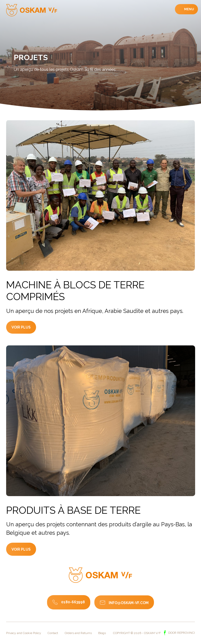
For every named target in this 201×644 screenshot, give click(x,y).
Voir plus (24, 332)
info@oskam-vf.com (129, 603)
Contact (53, 633)
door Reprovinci (181, 633)
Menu (189, 9)
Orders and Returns (78, 633)
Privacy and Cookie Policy (24, 633)
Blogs (102, 633)
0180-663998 (73, 602)
